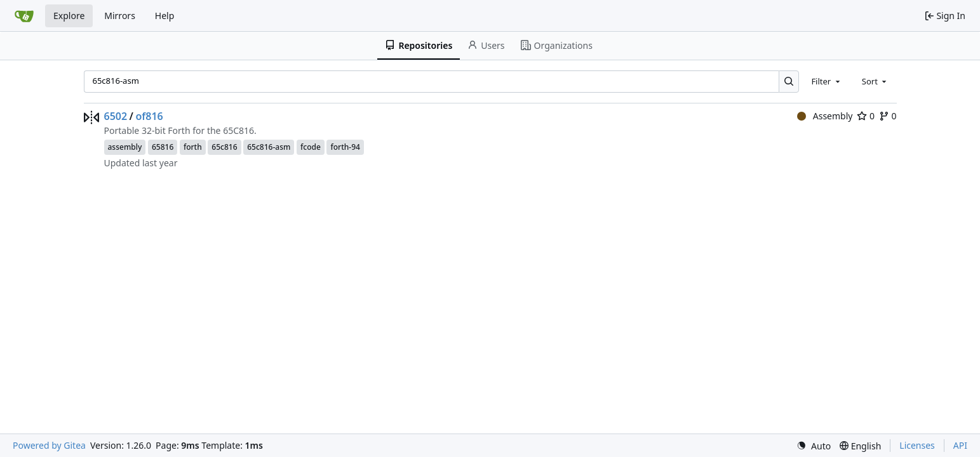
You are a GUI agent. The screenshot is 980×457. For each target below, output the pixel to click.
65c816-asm (269, 147)
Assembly (825, 116)
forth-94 (345, 147)
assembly (125, 147)
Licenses (917, 445)
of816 (150, 116)
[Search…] (789, 82)
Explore (69, 16)
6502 (116, 116)
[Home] (24, 16)
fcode (311, 147)
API (960, 445)
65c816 (224, 147)
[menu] (814, 446)
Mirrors (120, 16)
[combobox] (826, 81)
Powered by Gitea (49, 445)
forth (193, 147)
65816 (163, 147)
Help (165, 16)
